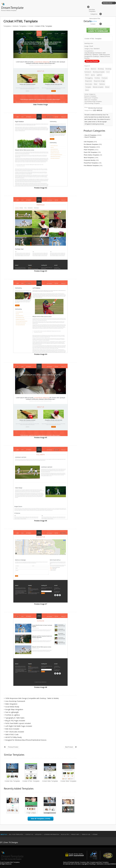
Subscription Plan (95, 18)
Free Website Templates (91, 166)
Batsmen (93, 69)
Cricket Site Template (12, 780)
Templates (7, 26)
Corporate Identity (90, 160)
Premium (105, 78)
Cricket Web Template (50, 780)
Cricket (31, 26)
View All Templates (91, 135)
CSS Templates (89, 142)
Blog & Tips (65, 834)
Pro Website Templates (91, 144)
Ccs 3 (108, 72)
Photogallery (89, 78)
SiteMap (95, 834)
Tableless (102, 84)
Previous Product (13, 747)
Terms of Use (86, 834)
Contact (93, 24)
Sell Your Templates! (16, 834)
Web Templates (91, 862)
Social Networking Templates (93, 101)
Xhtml (87, 90)
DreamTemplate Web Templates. (10, 862)
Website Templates (20, 26)
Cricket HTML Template (31, 780)
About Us (4, 834)
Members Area (107, 3)
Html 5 (87, 75)
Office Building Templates (92, 103)
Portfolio (97, 78)
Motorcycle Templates (91, 98)
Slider (96, 84)
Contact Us (29, 834)
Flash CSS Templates (91, 152)
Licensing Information (51, 834)
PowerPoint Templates (91, 163)
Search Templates (90, 137)
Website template (98, 87)
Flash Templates (89, 150)
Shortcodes (89, 84)
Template (88, 87)
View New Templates (92, 10)
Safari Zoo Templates (91, 100)
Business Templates (90, 96)
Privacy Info (75, 834)
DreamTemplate (12, 8)
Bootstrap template (99, 72)
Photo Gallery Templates (92, 155)
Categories (94, 14)
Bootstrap (101, 69)
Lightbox (99, 75)
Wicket (107, 87)
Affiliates (38, 834)
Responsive (89, 81)
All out (87, 69)
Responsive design (99, 81)
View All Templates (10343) (41, 819)
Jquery (93, 75)
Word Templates (89, 158)
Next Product (69, 747)
